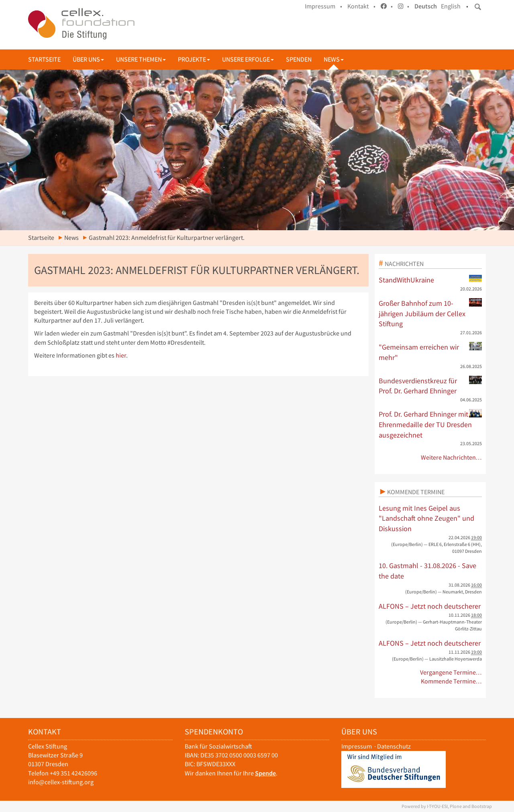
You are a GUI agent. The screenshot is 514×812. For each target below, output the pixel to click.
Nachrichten (404, 264)
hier (121, 355)
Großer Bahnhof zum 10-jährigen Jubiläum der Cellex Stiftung (430, 313)
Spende (265, 773)
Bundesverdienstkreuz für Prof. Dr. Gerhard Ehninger (430, 386)
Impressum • (323, 6)
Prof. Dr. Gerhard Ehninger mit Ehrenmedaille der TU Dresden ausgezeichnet (430, 424)
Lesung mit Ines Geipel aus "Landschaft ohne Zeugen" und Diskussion (426, 518)
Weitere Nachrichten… (452, 457)
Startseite (44, 59)
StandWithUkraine (430, 280)
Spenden (299, 59)
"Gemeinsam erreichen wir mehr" (430, 352)
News (334, 59)
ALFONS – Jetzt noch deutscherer (430, 606)
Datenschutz (394, 746)
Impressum (357, 746)
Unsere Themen (141, 59)
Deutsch (426, 6)
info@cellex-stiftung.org (61, 782)
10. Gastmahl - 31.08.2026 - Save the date (427, 571)
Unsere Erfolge (248, 59)
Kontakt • (361, 6)
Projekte (194, 59)
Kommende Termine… (452, 681)
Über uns (88, 59)
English (451, 6)
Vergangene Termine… (451, 672)
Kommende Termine (416, 492)
